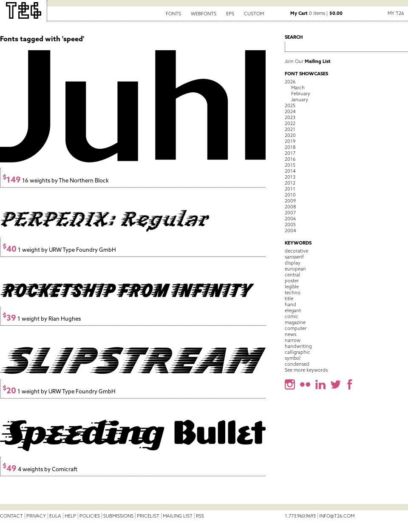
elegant (293, 310)
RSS (200, 516)
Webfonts (204, 14)
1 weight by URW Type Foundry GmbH (59, 250)
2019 (290, 141)
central (292, 275)
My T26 (396, 13)
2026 (290, 82)
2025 (290, 105)
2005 (290, 225)
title (289, 299)
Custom (254, 14)
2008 (290, 207)
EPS (230, 14)
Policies (90, 516)
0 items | (316, 13)
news (290, 334)
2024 (290, 111)
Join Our (308, 61)
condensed (297, 364)
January (300, 100)
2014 (290, 171)
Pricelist (148, 516)
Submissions (118, 516)
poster (292, 281)
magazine (295, 322)
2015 (290, 165)
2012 (290, 183)
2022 (290, 123)
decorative (296, 251)
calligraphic (297, 352)
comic (292, 316)
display (293, 263)
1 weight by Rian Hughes (42, 319)
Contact (11, 516)
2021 (290, 129)
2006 (290, 219)
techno (293, 293)
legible (292, 287)
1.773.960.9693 (300, 516)
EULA (55, 516)
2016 (290, 159)
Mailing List (178, 516)
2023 (290, 117)
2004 (290, 230)
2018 (290, 147)
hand (290, 304)
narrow (293, 340)
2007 (290, 213)
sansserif (294, 257)
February (301, 94)
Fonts (173, 14)
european (295, 269)
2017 (290, 153)
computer (296, 328)
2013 (290, 177)
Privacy (36, 516)
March (298, 88)
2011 (290, 189)
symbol (293, 358)
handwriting (298, 346)
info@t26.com (337, 516)
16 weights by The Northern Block (56, 181)
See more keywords (306, 370)
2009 (290, 201)
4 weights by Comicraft (40, 469)
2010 (290, 195)
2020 (290, 135)
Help (70, 516)
